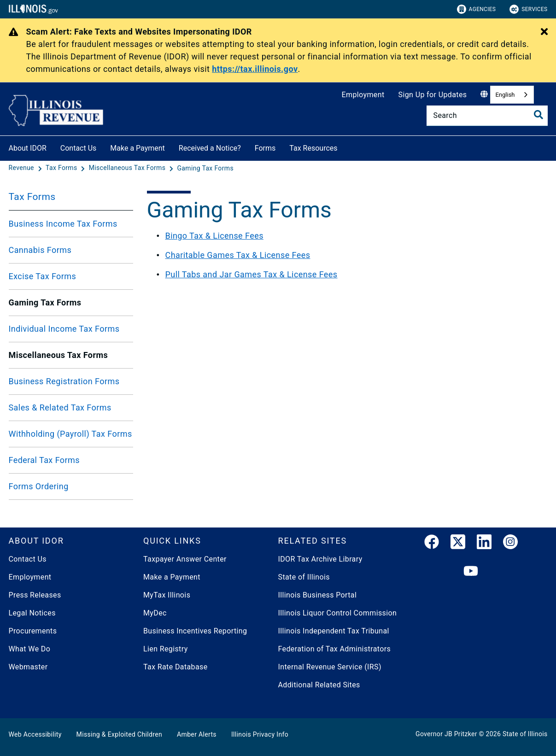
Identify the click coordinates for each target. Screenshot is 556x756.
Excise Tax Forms (43, 276)
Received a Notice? (210, 148)
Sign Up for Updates (433, 95)
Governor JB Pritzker (446, 734)
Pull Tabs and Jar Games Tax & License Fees (252, 274)
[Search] (487, 116)
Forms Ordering (39, 486)
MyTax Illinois (167, 595)
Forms (265, 148)
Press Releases (35, 595)
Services (528, 9)
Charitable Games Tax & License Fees (238, 255)
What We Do (30, 649)
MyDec (155, 613)
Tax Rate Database (176, 667)
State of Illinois (304, 577)
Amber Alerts (197, 734)
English (505, 95)
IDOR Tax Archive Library (320, 559)
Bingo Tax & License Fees (214, 236)
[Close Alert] (544, 32)
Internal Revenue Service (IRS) (330, 667)
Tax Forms (32, 197)
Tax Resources (313, 148)
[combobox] (512, 95)
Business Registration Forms (64, 381)
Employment (363, 95)
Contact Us (79, 148)
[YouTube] (471, 571)
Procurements (33, 631)
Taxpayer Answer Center (185, 559)
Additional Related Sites (319, 685)
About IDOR (28, 148)
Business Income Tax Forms (63, 224)
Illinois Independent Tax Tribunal (334, 631)
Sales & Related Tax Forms (60, 407)
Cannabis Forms (40, 250)
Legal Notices (32, 613)
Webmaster (28, 667)
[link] (432, 544)
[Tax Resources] (345, 147)
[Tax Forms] (62, 168)
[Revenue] (22, 168)
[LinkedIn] (484, 544)
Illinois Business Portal (318, 595)
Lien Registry (166, 649)
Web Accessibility (35, 734)
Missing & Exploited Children (119, 734)
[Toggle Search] (538, 115)
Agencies (477, 9)
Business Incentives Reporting (195, 631)
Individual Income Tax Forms (64, 329)
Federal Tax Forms (44, 460)
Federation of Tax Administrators (335, 649)
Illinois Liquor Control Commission (338, 613)
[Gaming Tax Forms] (205, 168)
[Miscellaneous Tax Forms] (128, 168)
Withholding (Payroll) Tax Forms (70, 434)
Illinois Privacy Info (260, 734)
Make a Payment (138, 148)
